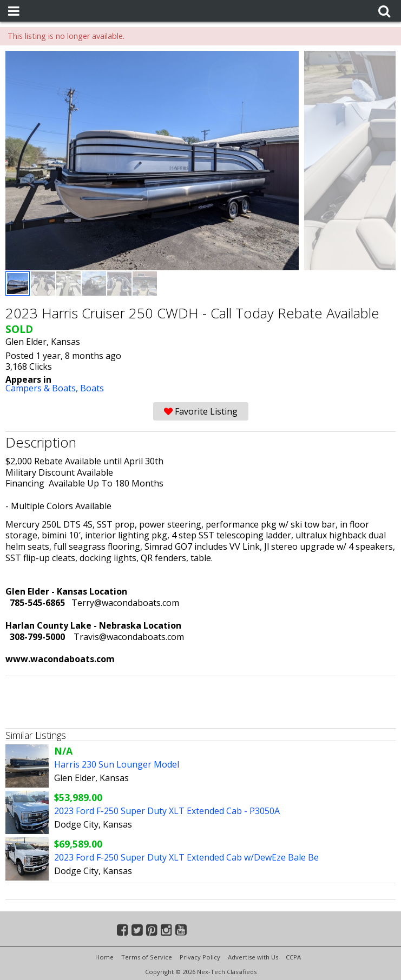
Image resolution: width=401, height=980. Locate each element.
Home (104, 957)
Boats (92, 388)
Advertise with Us (253, 957)
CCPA (293, 957)
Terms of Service (147, 957)
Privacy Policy (200, 957)
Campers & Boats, (43, 388)
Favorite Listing (201, 411)
